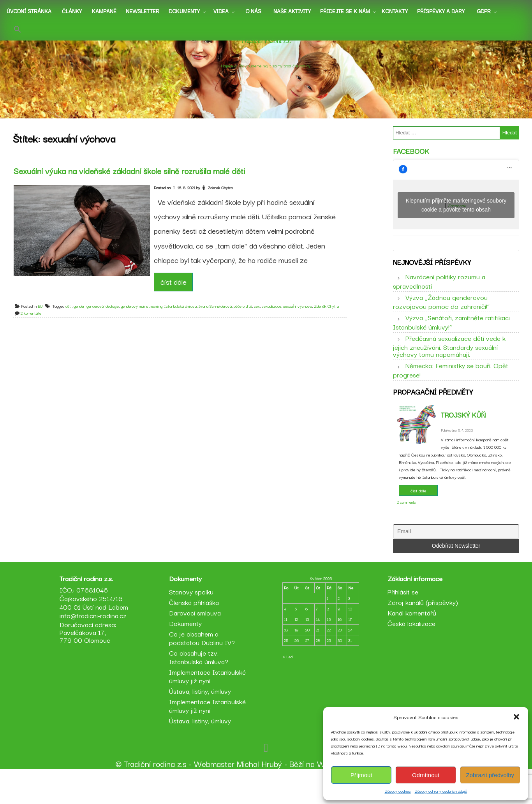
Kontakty (395, 11)
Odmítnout (426, 775)
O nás (253, 11)
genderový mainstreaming (145, 315)
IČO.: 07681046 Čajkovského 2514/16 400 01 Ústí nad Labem (96, 630)
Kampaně (104, 11)
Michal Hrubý (259, 795)
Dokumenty (184, 11)
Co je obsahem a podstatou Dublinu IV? (203, 670)
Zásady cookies (398, 791)
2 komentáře (34, 322)
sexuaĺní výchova (301, 315)
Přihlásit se (402, 623)
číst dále (177, 291)
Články (72, 11)
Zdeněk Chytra (329, 315)
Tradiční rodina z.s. (266, 50)
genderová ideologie (106, 315)
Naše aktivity (292, 11)
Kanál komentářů (411, 644)
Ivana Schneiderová (218, 315)
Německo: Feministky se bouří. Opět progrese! (451, 381)
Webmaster (214, 795)
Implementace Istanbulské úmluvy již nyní (209, 708)
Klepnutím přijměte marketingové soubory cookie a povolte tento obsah (456, 211)
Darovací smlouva (196, 644)
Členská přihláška (195, 634)
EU (43, 315)
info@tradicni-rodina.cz (95, 647)
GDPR (484, 11)
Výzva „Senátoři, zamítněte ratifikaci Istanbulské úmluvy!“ (451, 333)
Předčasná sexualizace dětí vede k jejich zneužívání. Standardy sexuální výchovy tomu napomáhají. (449, 357)
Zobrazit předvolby (490, 775)
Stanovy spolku (192, 623)
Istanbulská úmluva (184, 315)
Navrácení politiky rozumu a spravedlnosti (439, 293)
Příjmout (361, 775)
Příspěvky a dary (441, 11)
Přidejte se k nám (345, 11)
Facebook (411, 157)
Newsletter (143, 11)
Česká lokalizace (410, 655)
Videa (221, 11)
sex (260, 315)
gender (82, 315)
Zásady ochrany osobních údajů (441, 791)
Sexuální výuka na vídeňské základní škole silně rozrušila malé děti (132, 180)
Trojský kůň (463, 432)
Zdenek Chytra (223, 197)
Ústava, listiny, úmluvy (201, 723)
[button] (516, 717)
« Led (287, 689)
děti (72, 315)
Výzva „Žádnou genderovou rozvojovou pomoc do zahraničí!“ (441, 313)
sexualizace (275, 315)
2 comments (406, 519)
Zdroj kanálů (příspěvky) (422, 634)
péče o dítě (246, 315)
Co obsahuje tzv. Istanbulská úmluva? (200, 689)
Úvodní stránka (29, 11)
